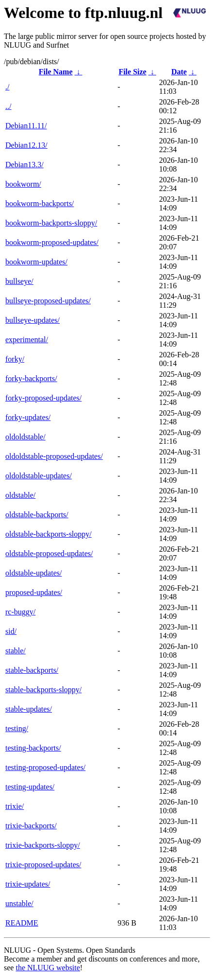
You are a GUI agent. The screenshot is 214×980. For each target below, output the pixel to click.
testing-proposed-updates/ (45, 767)
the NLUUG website (48, 968)
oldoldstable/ (25, 437)
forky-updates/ (28, 417)
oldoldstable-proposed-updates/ (54, 456)
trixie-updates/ (28, 884)
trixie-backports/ (31, 826)
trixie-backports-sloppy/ (43, 845)
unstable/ (19, 903)
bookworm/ (23, 184)
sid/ (11, 631)
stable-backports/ (32, 670)
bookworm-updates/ (36, 262)
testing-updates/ (30, 787)
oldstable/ (20, 495)
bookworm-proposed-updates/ (52, 242)
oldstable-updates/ (33, 573)
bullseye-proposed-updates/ (48, 301)
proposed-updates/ (34, 592)
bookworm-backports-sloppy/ (51, 223)
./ (7, 87)
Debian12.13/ (26, 145)
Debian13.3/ (25, 165)
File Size (132, 72)
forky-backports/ (31, 378)
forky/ (15, 359)
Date (179, 72)
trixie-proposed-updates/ (43, 865)
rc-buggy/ (20, 612)
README (22, 923)
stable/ (16, 651)
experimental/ (27, 340)
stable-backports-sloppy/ (43, 690)
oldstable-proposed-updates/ (49, 553)
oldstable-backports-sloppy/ (49, 534)
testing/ (17, 728)
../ (8, 106)
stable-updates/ (29, 709)
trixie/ (15, 806)
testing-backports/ (33, 748)
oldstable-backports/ (37, 515)
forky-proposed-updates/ (43, 398)
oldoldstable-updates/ (39, 476)
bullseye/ (19, 281)
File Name (56, 72)
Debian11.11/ (26, 126)
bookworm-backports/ (40, 203)
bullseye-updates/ (33, 320)
